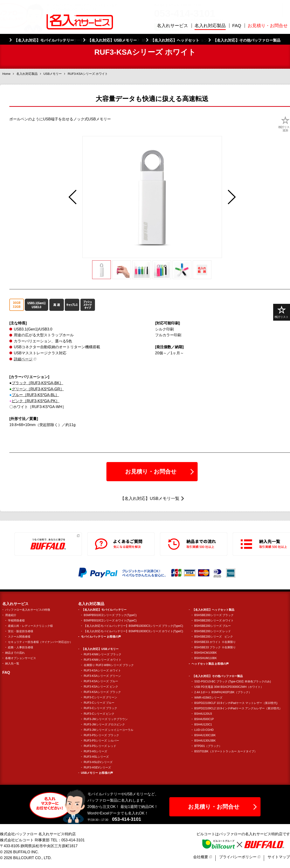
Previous (72, 197)
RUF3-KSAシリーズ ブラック (102, 692)
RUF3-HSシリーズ (95, 751)
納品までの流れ (15, 653)
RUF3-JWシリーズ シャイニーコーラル (109, 730)
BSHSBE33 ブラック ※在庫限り (215, 647)
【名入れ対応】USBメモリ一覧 (150, 499)
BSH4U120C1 (203, 725)
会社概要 (201, 857)
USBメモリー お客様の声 (97, 773)
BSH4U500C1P (204, 719)
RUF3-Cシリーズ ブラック (100, 708)
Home (6, 74)
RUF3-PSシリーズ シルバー (101, 741)
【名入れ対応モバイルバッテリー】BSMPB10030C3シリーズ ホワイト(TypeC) (133, 631)
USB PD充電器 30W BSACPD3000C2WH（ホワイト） (229, 687)
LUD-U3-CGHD (204, 730)
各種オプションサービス (21, 658)
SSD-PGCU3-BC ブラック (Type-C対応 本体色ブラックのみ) (233, 681)
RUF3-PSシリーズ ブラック (101, 735)
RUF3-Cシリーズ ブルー (99, 703)
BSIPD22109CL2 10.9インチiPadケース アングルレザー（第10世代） (238, 708)
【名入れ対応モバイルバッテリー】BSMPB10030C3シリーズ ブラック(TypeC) (133, 626)
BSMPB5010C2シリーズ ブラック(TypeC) (110, 615)
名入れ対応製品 (210, 26)
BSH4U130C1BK (205, 735)
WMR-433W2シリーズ (208, 698)
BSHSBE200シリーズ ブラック (214, 615)
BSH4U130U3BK (205, 741)
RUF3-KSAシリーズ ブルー (101, 681)
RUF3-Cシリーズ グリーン (100, 697)
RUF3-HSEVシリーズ (97, 768)
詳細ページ (23, 359)
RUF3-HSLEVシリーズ (98, 762)
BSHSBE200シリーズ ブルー (213, 626)
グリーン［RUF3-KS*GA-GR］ (38, 389)
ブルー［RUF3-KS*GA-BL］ (35, 395)
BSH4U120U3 (203, 714)
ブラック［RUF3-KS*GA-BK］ (37, 383)
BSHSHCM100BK (206, 653)
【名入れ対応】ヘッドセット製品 (213, 610)
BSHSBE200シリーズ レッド (213, 631)
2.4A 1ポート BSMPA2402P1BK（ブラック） (223, 692)
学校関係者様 (16, 621)
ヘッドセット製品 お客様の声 (210, 664)
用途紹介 (11, 615)
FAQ (237, 26)
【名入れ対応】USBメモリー (100, 649)
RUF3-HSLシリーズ (96, 757)
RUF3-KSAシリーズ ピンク (101, 687)
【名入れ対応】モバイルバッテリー (104, 610)
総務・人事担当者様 (21, 647)
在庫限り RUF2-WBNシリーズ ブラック (109, 665)
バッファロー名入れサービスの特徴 (28, 610)
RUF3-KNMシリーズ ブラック (103, 654)
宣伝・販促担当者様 (21, 631)
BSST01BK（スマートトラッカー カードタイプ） (226, 751)
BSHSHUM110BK (206, 658)
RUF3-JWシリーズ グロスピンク (104, 725)
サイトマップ (279, 857)
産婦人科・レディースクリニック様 (30, 626)
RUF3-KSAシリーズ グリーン (102, 676)
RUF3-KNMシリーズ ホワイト (103, 660)
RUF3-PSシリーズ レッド (100, 746)
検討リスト (282, 312)
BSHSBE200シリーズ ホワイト (214, 621)
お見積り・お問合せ (268, 26)
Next (232, 197)
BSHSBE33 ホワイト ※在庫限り (215, 642)
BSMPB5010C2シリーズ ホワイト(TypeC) (110, 621)
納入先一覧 (12, 664)
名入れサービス (172, 26)
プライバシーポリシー (238, 857)
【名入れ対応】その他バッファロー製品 (217, 676)
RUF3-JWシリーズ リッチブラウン (106, 719)
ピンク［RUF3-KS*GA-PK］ (36, 401)
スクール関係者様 (19, 637)
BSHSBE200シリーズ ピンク (214, 637)
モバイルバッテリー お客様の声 (101, 637)
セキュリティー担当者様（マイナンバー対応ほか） (40, 642)
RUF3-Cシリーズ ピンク (99, 714)
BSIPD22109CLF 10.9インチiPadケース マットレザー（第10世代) (236, 703)
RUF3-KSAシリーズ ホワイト (102, 671)
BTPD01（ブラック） (208, 746)
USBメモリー (53, 74)
